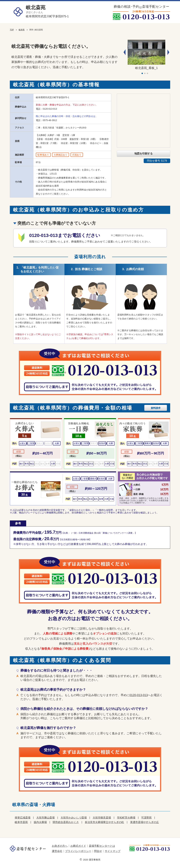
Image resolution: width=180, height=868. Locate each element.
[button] (168, 52)
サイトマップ (113, 851)
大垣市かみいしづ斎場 (74, 818)
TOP (12, 30)
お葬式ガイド (78, 846)
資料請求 (156, 408)
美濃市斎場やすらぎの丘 (144, 822)
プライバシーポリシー (78, 851)
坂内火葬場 (40, 822)
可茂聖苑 (146, 818)
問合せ (98, 851)
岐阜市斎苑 (21, 822)
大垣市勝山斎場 (45, 818)
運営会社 (57, 851)
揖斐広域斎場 (23, 818)
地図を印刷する (144, 154)
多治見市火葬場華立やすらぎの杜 (104, 822)
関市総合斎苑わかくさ (66, 822)
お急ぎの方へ (60, 846)
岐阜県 (22, 30)
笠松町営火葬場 (126, 818)
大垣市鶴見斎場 (102, 818)
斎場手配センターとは (102, 846)
